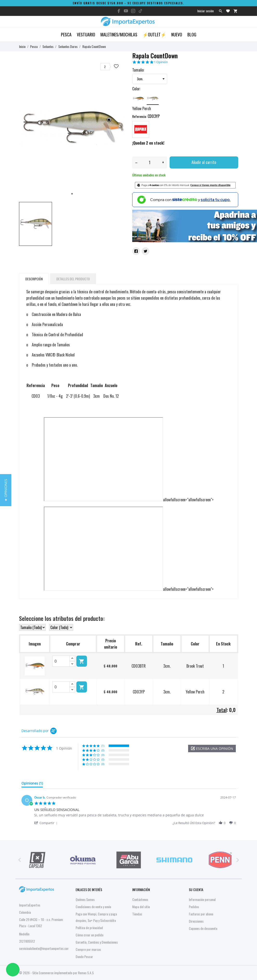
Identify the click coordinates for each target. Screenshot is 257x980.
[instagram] (133, 11)
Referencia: (139, 116)
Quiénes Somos (85, 899)
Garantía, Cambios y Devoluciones (97, 942)
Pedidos (194, 907)
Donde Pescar (84, 957)
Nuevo (177, 34)
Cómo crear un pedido (89, 935)
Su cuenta (196, 889)
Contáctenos (140, 899)
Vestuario (86, 34)
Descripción (34, 279)
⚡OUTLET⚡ (154, 34)
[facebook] (119, 11)
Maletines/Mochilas (119, 34)
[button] (212, 748)
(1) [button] (103, 746)
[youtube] (126, 11)
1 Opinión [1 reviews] (161, 62)
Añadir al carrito (204, 162)
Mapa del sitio (141, 907)
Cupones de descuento (203, 928)
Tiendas (137, 914)
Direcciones (196, 921)
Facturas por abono (201, 914)
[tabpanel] (72, 128)
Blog (192, 34)
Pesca (66, 34)
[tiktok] (140, 11)
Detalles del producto (73, 279)
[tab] (32, 784)
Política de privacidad (89, 928)
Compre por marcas (88, 949)
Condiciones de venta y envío (93, 907)
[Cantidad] (150, 162)
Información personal (202, 899)
